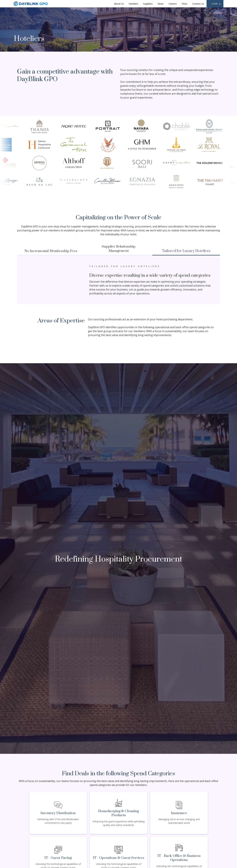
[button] (216, 4)
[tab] (51, 251)
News (161, 4)
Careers (173, 4)
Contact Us (198, 4)
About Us (119, 4)
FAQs (185, 4)
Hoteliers (133, 4)
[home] (31, 4)
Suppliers (148, 4)
